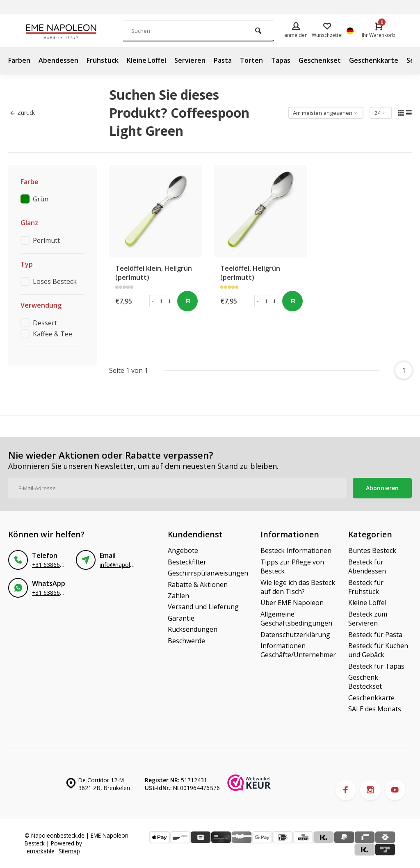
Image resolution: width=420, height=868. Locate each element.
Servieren (190, 60)
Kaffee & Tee (52, 334)
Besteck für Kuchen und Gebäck (378, 650)
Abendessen (58, 60)
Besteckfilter (187, 562)
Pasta (223, 60)
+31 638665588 (52, 565)
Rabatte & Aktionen (198, 585)
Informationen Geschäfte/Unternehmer (298, 650)
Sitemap (69, 851)
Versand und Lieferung (203, 607)
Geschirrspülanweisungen (208, 573)
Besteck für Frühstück (366, 587)
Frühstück (103, 60)
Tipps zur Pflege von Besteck (292, 566)
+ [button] (170, 301)
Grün (41, 199)
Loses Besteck (55, 281)
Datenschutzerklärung (295, 635)
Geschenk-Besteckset (365, 682)
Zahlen (178, 596)
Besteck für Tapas (376, 666)
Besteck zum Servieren (368, 619)
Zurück (23, 113)
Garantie (181, 618)
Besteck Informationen (296, 550)
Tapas (281, 60)
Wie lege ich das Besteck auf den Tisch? (298, 587)
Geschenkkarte (374, 60)
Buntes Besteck (372, 550)
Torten (251, 60)
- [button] (153, 301)
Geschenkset (320, 60)
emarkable (41, 851)
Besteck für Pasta (375, 635)
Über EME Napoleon (292, 603)
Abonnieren (382, 488)
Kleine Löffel (146, 60)
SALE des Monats (375, 709)
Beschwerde (186, 641)
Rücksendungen (193, 629)
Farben (19, 60)
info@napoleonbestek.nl (131, 565)
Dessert (45, 323)
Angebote (183, 550)
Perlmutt (46, 240)
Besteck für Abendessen (367, 566)
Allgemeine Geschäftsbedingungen (296, 619)
